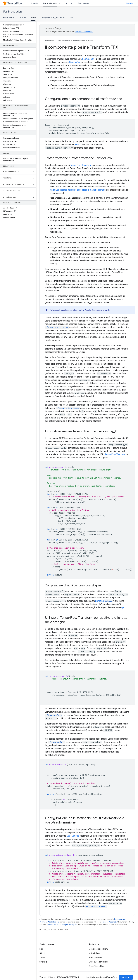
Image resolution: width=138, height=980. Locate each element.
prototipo (104, 601)
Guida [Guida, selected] (33, 17)
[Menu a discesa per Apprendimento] (61, 3)
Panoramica (9, 17)
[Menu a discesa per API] (72, 3)
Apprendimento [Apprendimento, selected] (50, 3)
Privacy (52, 977)
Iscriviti (126, 977)
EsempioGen (88, 59)
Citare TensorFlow (96, 966)
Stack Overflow (95, 958)
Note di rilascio (95, 953)
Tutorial (22, 17)
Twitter (43, 958)
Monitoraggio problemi (98, 949)
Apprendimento (64, 41)
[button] (16, 171)
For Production (12, 12)
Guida (91, 41)
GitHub (129, 3)
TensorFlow (50, 41)
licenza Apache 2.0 (110, 922)
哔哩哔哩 (43, 962)
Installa (35, 3)
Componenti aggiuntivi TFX (53, 17)
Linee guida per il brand (99, 962)
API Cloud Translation (84, 32)
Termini (43, 977)
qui (123, 607)
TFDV (78, 145)
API (68, 3)
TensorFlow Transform (81, 165)
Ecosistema (83, 3)
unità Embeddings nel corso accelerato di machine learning (78, 190)
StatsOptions (73, 836)
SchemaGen (75, 62)
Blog (41, 949)
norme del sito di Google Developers (63, 925)
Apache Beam (91, 310)
